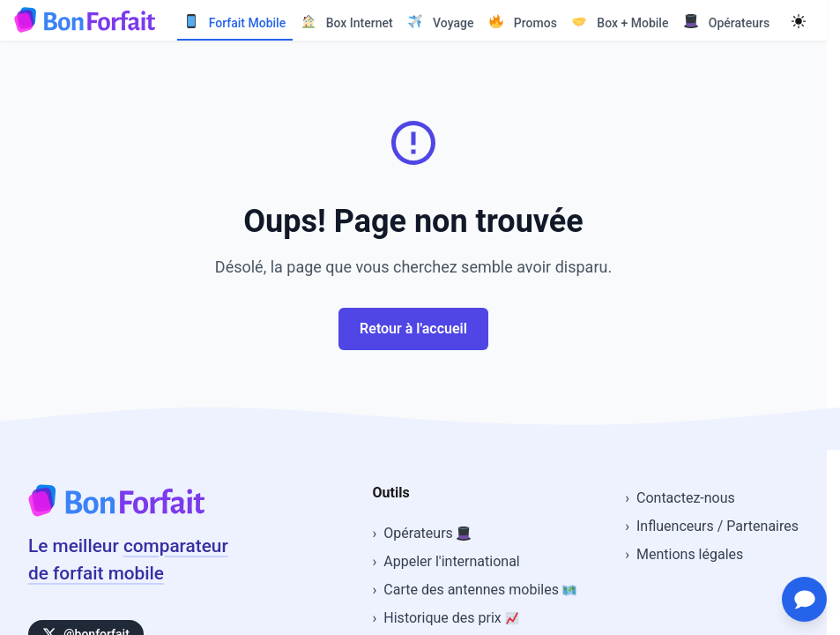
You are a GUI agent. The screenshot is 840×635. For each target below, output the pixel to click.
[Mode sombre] (799, 20)
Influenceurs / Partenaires (717, 526)
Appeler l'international (451, 561)
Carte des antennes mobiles (480, 590)
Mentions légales (690, 554)
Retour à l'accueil (413, 329)
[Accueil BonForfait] (116, 512)
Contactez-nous (686, 498)
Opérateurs (427, 533)
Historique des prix (451, 618)
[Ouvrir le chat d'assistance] (801, 596)
